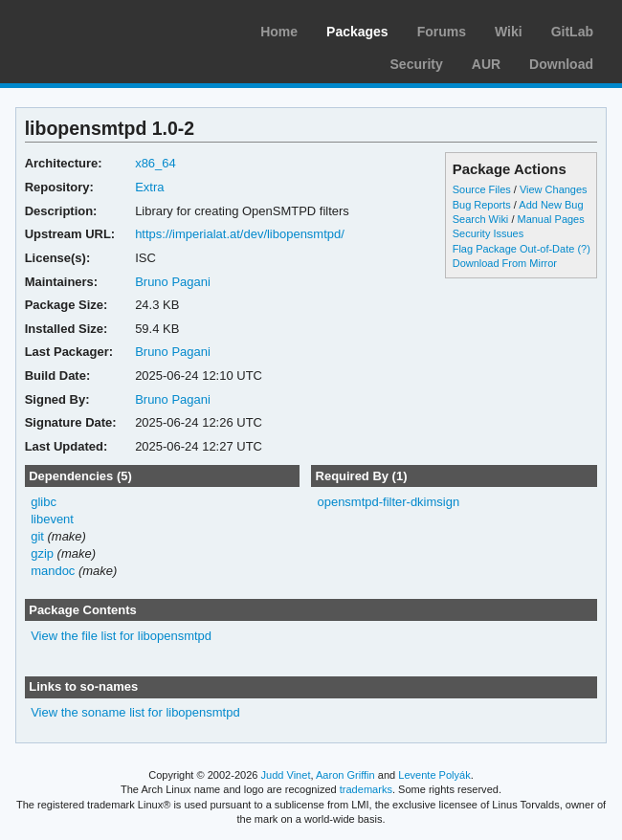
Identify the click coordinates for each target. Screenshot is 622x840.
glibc (44, 502)
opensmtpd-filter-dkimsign (388, 502)
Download (561, 64)
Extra (149, 187)
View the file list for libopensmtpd (121, 636)
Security (417, 64)
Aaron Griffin (345, 775)
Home (279, 32)
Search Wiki (481, 219)
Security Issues (488, 233)
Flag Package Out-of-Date (514, 249)
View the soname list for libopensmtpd (135, 712)
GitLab (572, 32)
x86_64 (155, 163)
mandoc (53, 571)
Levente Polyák (434, 775)
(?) (583, 249)
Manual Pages (550, 219)
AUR (486, 64)
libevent (52, 519)
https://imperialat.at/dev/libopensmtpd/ (240, 234)
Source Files (482, 189)
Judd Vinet (286, 775)
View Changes (554, 189)
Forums (442, 32)
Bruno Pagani (173, 282)
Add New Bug (551, 205)
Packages (357, 32)
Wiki (509, 32)
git (37, 536)
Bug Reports (482, 205)
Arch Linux (105, 29)
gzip (42, 553)
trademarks (366, 789)
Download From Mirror (505, 263)
